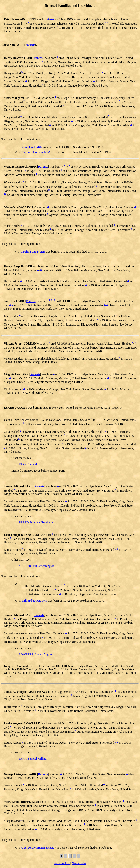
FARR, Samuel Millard (33, 759)
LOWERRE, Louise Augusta (36, 654)
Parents (30, 45)
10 (5, 194)
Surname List (62, 863)
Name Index (79, 863)
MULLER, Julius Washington (37, 566)
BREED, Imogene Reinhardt (36, 522)
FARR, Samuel (28, 464)
